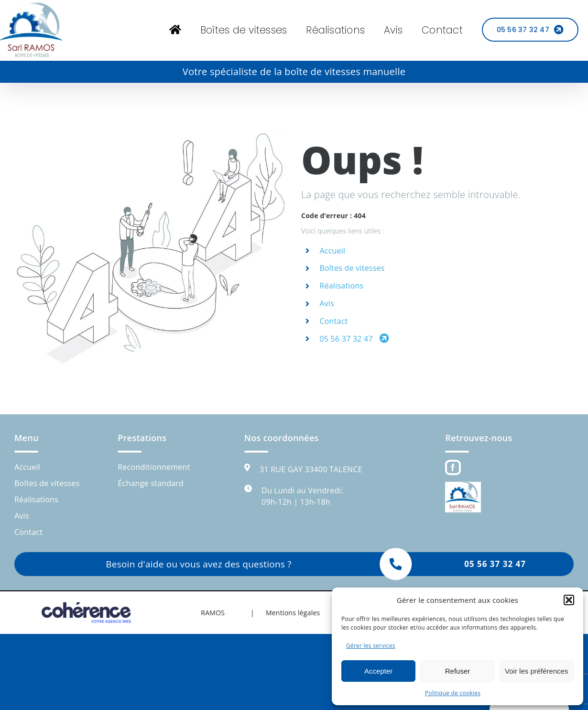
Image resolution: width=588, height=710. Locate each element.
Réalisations (341, 286)
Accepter (378, 671)
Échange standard (151, 483)
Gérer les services (371, 646)
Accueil (332, 251)
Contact (333, 321)
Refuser (458, 671)
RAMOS (213, 613)
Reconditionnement (154, 467)
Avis (327, 303)
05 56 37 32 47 (354, 339)
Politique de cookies (453, 693)
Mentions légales (293, 613)
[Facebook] (453, 467)
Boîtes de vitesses (352, 268)
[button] (569, 600)
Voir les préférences (537, 671)
